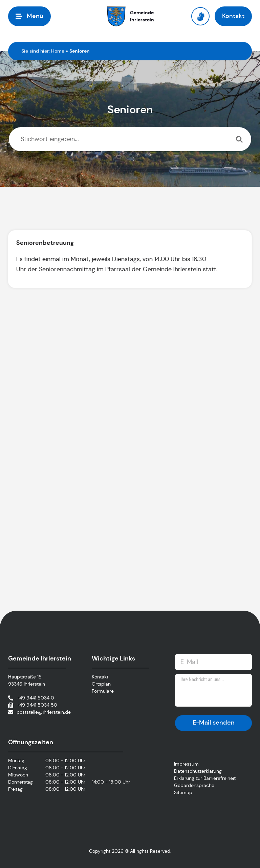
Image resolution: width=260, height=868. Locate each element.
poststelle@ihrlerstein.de (44, 712)
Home (58, 51)
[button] (29, 16)
